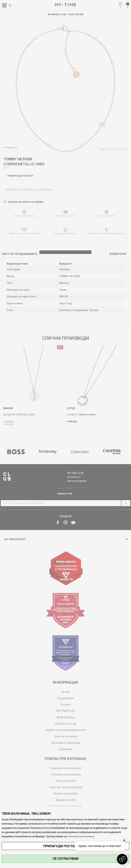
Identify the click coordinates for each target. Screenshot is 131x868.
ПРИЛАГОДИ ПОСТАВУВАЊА (66, 846)
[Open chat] (122, 859)
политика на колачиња (81, 836)
